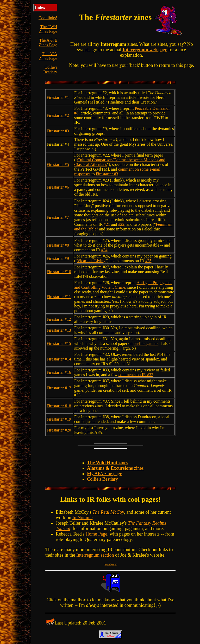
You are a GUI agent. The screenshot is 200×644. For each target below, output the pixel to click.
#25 (148, 261)
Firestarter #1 (58, 97)
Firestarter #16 (59, 372)
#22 (121, 224)
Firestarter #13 (59, 330)
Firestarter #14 (59, 359)
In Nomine (82, 518)
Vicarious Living (91, 261)
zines (108, 463)
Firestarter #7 (58, 217)
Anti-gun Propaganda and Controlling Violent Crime (123, 285)
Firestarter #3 (58, 131)
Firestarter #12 (59, 319)
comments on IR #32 (136, 375)
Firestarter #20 (59, 430)
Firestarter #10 (59, 272)
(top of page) (110, 564)
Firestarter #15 (59, 343)
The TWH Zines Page (48, 29)
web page (145, 50)
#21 (107, 224)
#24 (104, 250)
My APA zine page (105, 474)
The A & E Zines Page (48, 43)
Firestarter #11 (59, 297)
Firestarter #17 (59, 388)
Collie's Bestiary (50, 70)
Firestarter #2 (58, 115)
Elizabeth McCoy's (74, 512)
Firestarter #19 (59, 419)
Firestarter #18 (59, 406)
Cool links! (48, 18)
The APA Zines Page (48, 56)
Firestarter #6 (58, 187)
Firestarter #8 (58, 245)
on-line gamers (146, 343)
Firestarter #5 (58, 165)
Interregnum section (95, 555)
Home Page (96, 534)
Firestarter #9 (58, 258)
